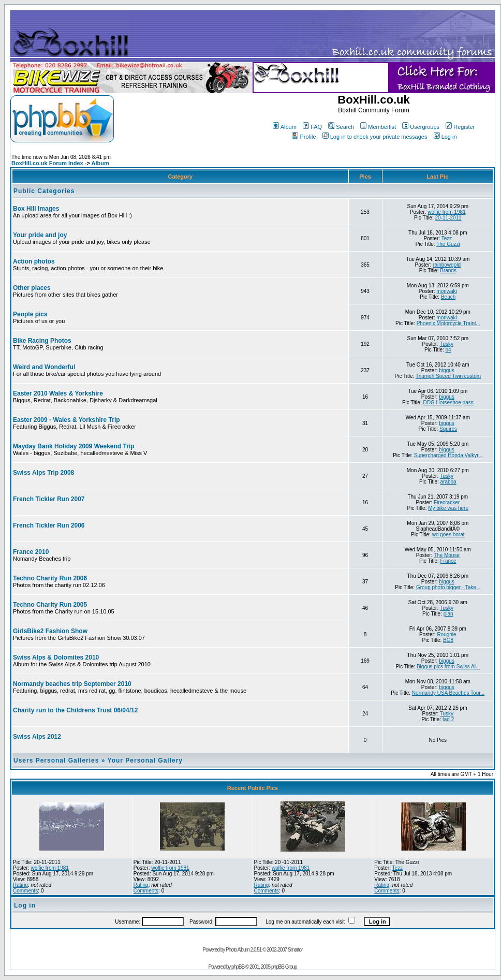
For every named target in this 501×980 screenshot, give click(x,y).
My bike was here (448, 508)
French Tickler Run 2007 (49, 499)
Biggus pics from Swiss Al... (448, 667)
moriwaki (446, 291)
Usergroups (421, 127)
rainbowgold (447, 265)
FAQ (312, 127)
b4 (448, 350)
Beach (448, 297)
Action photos (34, 261)
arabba (448, 482)
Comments (25, 891)
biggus (446, 370)
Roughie (446, 634)
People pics (30, 314)
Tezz (447, 238)
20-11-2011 (448, 218)
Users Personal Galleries (56, 760)
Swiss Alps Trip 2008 (43, 473)
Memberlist (378, 127)
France (448, 561)
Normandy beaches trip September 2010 (72, 684)
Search (341, 127)
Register (460, 127)
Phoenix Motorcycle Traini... (448, 323)
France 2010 (31, 552)
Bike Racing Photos (42, 341)
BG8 (448, 640)
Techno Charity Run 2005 (50, 605)
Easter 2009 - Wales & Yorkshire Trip (67, 420)
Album (285, 127)
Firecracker (447, 502)
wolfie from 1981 (446, 212)
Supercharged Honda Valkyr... (448, 455)
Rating (20, 885)
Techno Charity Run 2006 (50, 578)
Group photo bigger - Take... (448, 587)
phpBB (238, 967)
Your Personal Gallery (145, 760)
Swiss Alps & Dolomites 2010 (56, 657)
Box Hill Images (36, 209)
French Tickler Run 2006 (49, 525)
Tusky (447, 344)
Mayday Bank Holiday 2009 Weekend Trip (74, 446)
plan (448, 614)
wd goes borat (448, 535)
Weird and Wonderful (44, 367)
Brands (448, 270)
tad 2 (448, 719)
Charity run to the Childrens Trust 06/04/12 (75, 710)
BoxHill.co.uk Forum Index (47, 163)
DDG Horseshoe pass (448, 403)
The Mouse (447, 555)
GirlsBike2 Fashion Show (50, 631)
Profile (304, 137)
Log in (445, 137)
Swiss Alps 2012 (37, 737)
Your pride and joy (40, 235)
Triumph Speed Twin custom (448, 376)
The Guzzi (448, 244)
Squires (448, 429)
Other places (32, 288)
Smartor (295, 950)
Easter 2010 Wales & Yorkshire (58, 393)
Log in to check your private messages (375, 137)
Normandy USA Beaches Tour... (448, 693)
